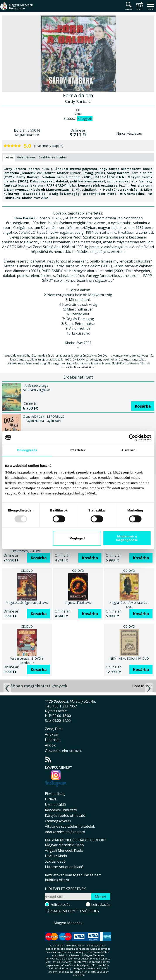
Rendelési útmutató (61, 810)
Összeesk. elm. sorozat (63, 751)
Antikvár (52, 734)
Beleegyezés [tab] (27, 450)
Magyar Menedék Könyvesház (16, 9)
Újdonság (53, 740)
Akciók (50, 745)
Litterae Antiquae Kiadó (64, 867)
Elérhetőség (55, 794)
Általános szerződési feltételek (70, 826)
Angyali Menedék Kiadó (64, 850)
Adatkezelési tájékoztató (65, 832)
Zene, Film (53, 729)
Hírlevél (51, 799)
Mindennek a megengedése (127, 538)
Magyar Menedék (68, 923)
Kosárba (143, 406)
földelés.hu (78, 975)
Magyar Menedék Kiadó (64, 845)
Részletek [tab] (78, 450)
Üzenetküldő (55, 805)
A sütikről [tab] (129, 450)
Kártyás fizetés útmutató (65, 815)
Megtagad (77, 538)
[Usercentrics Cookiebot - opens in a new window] (132, 438)
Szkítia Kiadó (55, 861)
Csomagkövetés (58, 821)
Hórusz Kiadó (56, 856)
